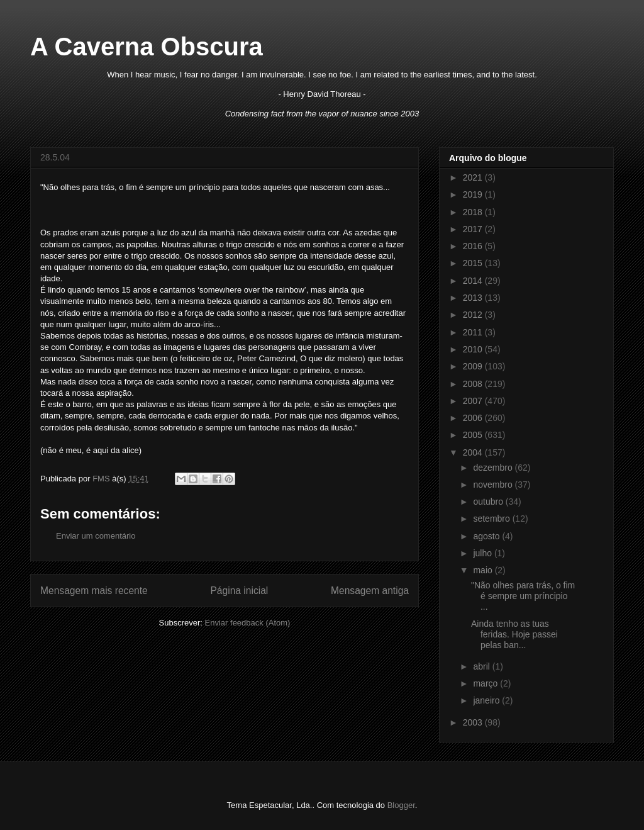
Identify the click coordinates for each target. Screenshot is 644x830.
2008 (474, 384)
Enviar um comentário (96, 536)
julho (483, 553)
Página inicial (239, 591)
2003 (474, 722)
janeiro (487, 700)
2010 (474, 349)
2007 (474, 401)
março (486, 683)
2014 (474, 281)
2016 (474, 246)
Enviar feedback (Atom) (248, 623)
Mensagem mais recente (94, 591)
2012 (474, 315)
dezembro (494, 468)
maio (484, 570)
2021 (474, 177)
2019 (474, 194)
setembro (492, 519)
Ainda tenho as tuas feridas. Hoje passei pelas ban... (514, 634)
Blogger (401, 805)
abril (482, 666)
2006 (474, 418)
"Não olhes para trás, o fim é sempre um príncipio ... (523, 596)
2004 (474, 452)
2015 (474, 263)
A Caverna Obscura (147, 47)
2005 (474, 435)
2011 (474, 332)
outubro (489, 502)
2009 (474, 366)
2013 (474, 298)
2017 (474, 229)
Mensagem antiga (370, 591)
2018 (474, 212)
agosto (487, 536)
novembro (494, 485)
